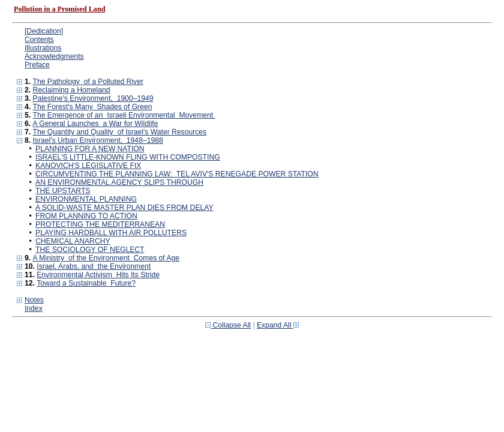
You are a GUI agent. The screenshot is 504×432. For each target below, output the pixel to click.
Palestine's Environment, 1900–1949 (93, 98)
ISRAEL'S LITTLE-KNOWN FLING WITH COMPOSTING (128, 157)
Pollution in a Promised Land (59, 9)
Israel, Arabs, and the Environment (94, 266)
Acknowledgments (54, 56)
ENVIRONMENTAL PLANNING (86, 199)
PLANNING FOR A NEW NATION (90, 149)
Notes (34, 300)
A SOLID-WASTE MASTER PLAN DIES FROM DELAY (124, 208)
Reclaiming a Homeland (71, 90)
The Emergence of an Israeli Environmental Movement (124, 115)
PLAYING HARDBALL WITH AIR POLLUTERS (111, 233)
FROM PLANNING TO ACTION (86, 216)
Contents (39, 40)
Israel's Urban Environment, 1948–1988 (97, 140)
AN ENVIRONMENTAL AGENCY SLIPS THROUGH (119, 182)
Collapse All (228, 325)
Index (34, 308)
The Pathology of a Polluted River (88, 82)
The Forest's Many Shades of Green (92, 107)
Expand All (278, 325)
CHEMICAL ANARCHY (73, 241)
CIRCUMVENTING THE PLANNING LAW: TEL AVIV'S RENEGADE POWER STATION (177, 174)
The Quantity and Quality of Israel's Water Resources (119, 132)
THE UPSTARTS (63, 191)
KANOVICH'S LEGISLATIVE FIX (88, 166)
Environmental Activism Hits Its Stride (98, 275)
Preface (37, 65)
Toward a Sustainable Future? (86, 283)
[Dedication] (44, 31)
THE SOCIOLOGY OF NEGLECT (90, 250)
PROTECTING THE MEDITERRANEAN (100, 224)
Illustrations (43, 48)
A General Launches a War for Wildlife (95, 124)
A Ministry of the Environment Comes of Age (106, 258)
